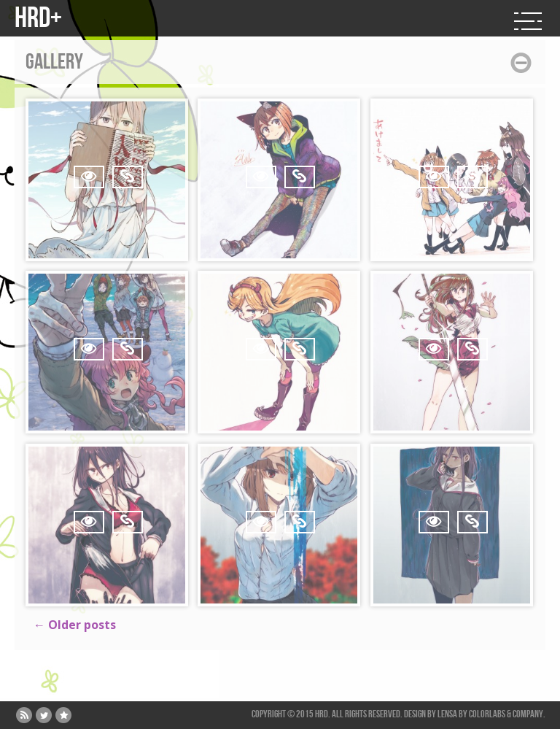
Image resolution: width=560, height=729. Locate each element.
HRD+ (38, 18)
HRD (322, 714)
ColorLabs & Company (506, 714)
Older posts (75, 625)
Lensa (447, 714)
